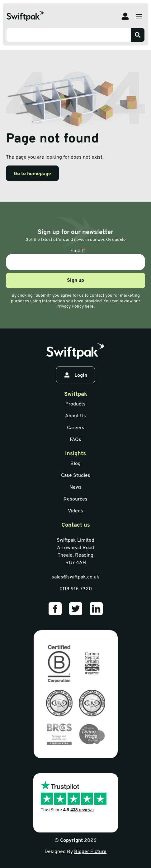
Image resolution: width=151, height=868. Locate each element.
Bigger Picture (90, 852)
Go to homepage (32, 174)
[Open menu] (139, 16)
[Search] (138, 35)
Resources (75, 499)
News (75, 487)
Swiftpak (76, 394)
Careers (76, 428)
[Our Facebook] (55, 609)
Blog (75, 464)
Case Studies (76, 476)
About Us (75, 416)
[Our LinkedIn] (96, 609)
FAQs (75, 440)
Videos (75, 511)
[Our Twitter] (76, 609)
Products (75, 404)
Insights (75, 454)
